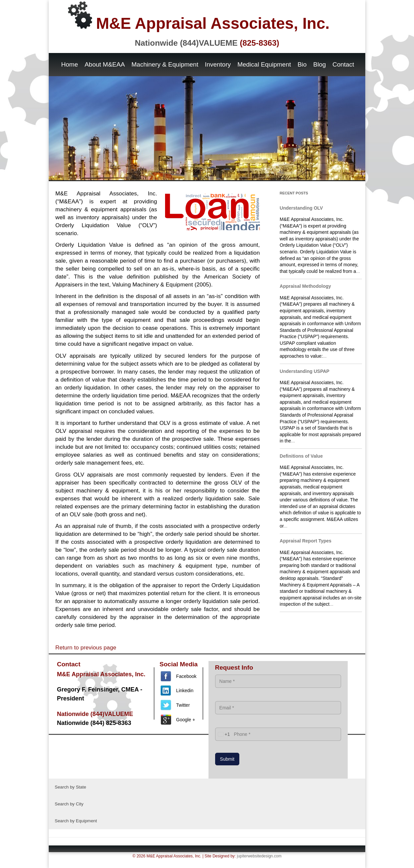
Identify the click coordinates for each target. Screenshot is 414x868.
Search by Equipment (76, 821)
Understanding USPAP (305, 371)
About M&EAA (105, 64)
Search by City (69, 804)
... (358, 271)
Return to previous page (86, 648)
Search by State (70, 787)
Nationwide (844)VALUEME (207, 43)
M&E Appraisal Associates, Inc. (199, 17)
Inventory (218, 64)
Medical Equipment (264, 64)
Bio (302, 64)
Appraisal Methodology (305, 286)
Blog (320, 64)
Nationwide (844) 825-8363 (94, 723)
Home (70, 64)
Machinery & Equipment (165, 64)
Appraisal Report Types (306, 541)
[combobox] (223, 734)
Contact (343, 64)
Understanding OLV (301, 208)
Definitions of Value (301, 456)
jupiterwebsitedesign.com (259, 856)
